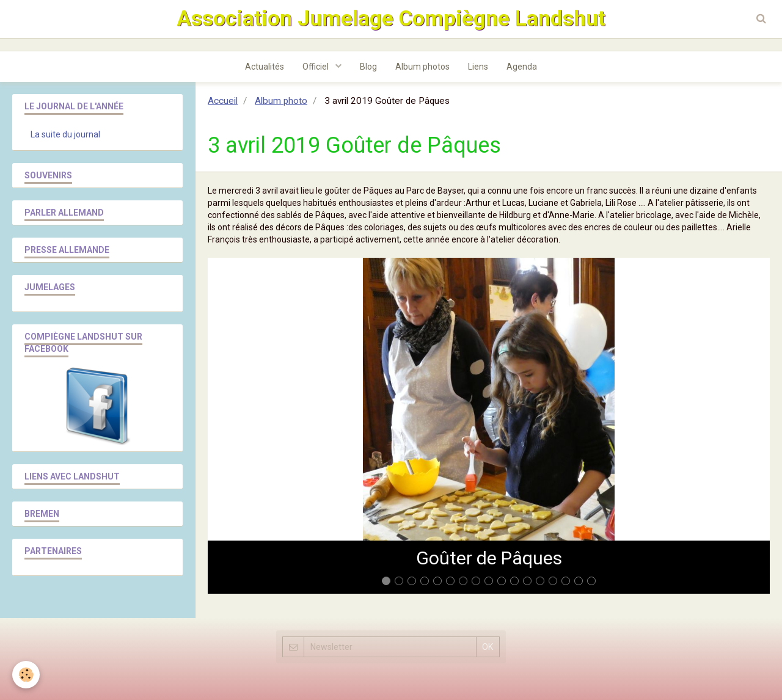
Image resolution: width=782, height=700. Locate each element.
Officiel (316, 67)
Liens (478, 67)
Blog (368, 67)
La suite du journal (65, 134)
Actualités (265, 67)
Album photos (422, 67)
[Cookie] (26, 675)
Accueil (223, 101)
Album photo (281, 101)
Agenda (522, 67)
